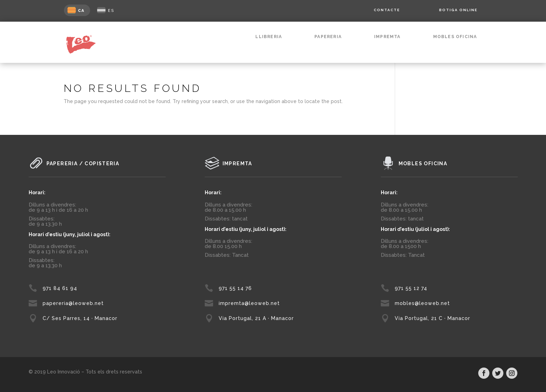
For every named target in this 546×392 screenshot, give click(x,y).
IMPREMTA (387, 37)
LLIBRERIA (269, 37)
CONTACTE (387, 10)
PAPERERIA (328, 37)
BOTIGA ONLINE (458, 10)
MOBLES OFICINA (455, 37)
